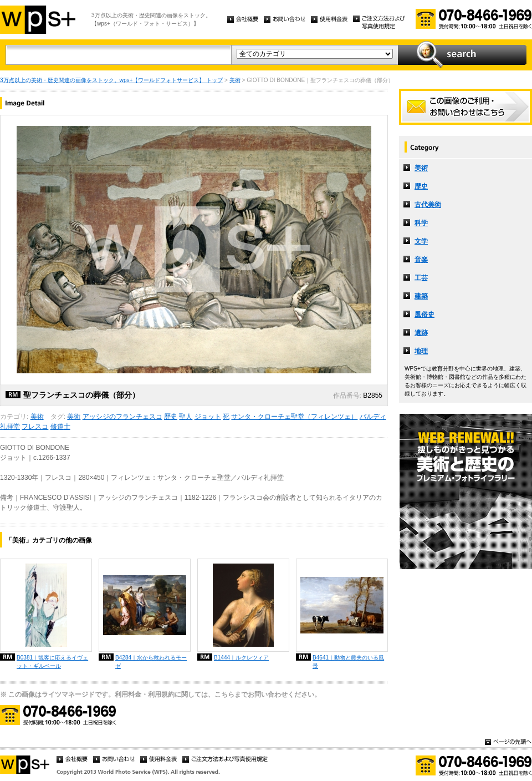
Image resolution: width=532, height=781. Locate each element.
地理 (421, 351)
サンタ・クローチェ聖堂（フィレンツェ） (294, 417)
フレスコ (35, 427)
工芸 (421, 278)
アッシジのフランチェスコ (122, 417)
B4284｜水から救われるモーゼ (151, 662)
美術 (235, 80)
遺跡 (421, 333)
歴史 (171, 417)
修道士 (60, 427)
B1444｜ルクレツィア (241, 658)
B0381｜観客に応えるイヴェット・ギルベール (52, 662)
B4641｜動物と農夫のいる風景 (348, 662)
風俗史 (424, 315)
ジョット (208, 417)
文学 (421, 241)
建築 (421, 296)
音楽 (421, 260)
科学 (421, 223)
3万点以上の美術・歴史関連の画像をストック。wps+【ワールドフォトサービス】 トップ (111, 80)
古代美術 (428, 205)
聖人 (186, 417)
